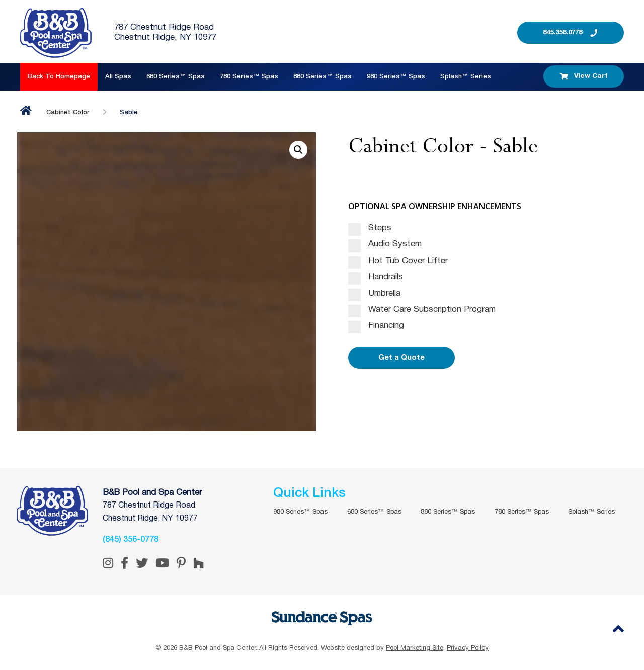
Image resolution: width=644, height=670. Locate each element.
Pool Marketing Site (415, 648)
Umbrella (374, 294)
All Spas (118, 77)
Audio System (385, 244)
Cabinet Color (68, 112)
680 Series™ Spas (176, 77)
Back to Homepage (59, 77)
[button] (298, 150)
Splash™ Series (466, 77)
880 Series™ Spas (323, 77)
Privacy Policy (468, 648)
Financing (376, 326)
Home (26, 111)
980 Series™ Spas (396, 77)
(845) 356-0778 (131, 540)
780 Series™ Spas (249, 77)
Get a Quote (401, 358)
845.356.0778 (562, 32)
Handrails (376, 277)
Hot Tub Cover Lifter (398, 261)
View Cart (584, 76)
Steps (370, 228)
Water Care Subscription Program (422, 310)
